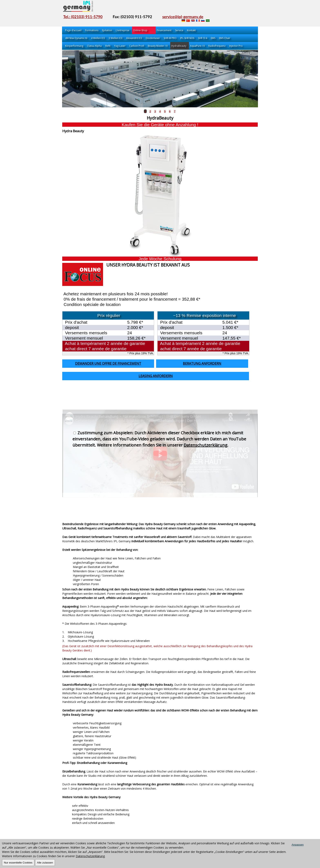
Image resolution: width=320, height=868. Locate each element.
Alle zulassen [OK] (45, 863)
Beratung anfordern (202, 363)
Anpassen (298, 845)
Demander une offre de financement (108, 363)
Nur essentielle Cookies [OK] (18, 863)
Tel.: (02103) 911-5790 (83, 17)
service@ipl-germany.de (183, 17)
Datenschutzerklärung (206, 445)
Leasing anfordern (156, 376)
